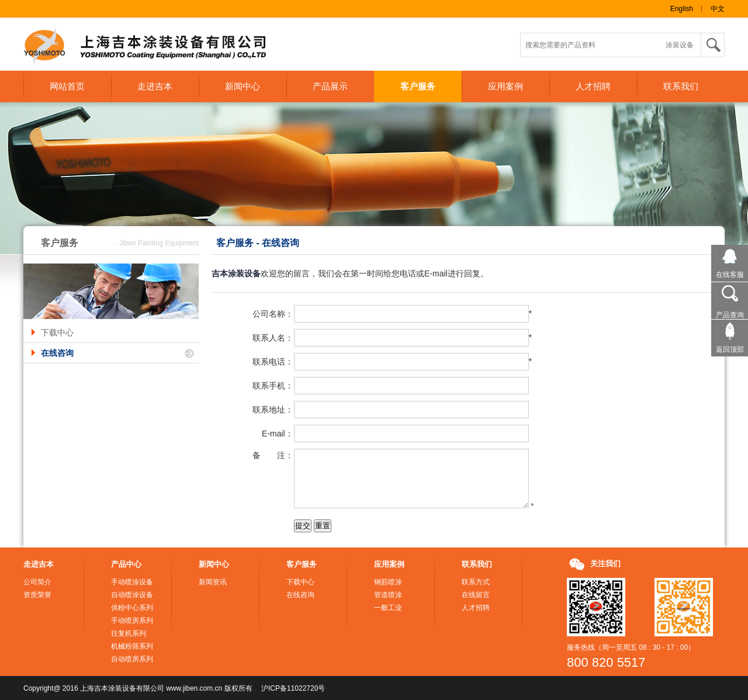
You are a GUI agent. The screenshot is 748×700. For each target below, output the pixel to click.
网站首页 (67, 86)
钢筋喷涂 (388, 582)
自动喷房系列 (132, 659)
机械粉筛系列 (132, 646)
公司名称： (273, 314)
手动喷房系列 (132, 621)
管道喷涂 (388, 595)
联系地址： (273, 410)
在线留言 (476, 595)
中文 (718, 9)
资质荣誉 (37, 595)
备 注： (273, 455)
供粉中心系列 (132, 608)
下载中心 (57, 332)
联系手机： (273, 386)
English (682, 9)
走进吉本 (155, 86)
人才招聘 (593, 86)
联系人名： (273, 338)
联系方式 (476, 582)
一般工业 (388, 608)
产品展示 (330, 86)
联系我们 (681, 86)
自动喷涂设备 (132, 595)
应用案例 (505, 86)
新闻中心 (243, 86)
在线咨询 (57, 353)
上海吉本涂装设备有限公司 (155, 47)
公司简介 (37, 582)
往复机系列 (129, 633)
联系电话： (273, 362)
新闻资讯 (213, 582)
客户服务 (418, 86)
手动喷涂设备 (132, 582)
